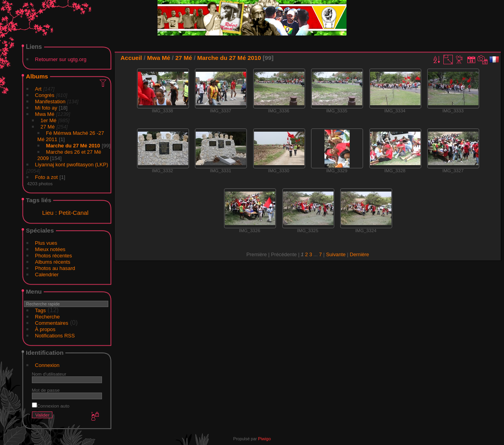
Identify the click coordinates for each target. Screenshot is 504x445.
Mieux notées (50, 249)
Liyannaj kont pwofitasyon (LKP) (72, 165)
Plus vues (46, 243)
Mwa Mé (45, 114)
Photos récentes (54, 256)
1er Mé (48, 120)
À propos (45, 329)
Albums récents (53, 262)
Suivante (336, 254)
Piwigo (264, 439)
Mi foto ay (46, 108)
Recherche (47, 317)
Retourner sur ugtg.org (61, 59)
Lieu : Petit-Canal (65, 213)
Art (38, 89)
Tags (40, 310)
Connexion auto (51, 406)
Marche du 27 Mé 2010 (73, 146)
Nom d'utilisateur (49, 374)
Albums (37, 76)
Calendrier (47, 275)
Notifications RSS (55, 336)
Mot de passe (46, 390)
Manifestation (50, 101)
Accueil (131, 58)
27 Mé (48, 127)
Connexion (47, 365)
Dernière (359, 254)
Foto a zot (46, 177)
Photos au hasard (55, 268)
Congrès (45, 95)
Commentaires (52, 323)
